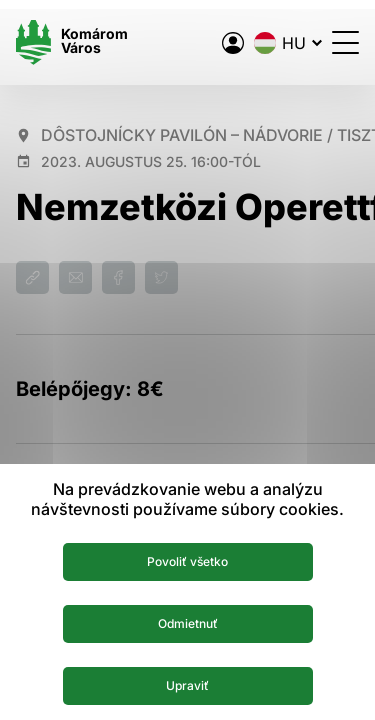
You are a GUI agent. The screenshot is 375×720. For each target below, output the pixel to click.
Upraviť (187, 685)
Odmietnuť (188, 623)
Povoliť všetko (187, 561)
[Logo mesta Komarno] (72, 42)
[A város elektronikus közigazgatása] (233, 43)
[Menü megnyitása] (345, 42)
